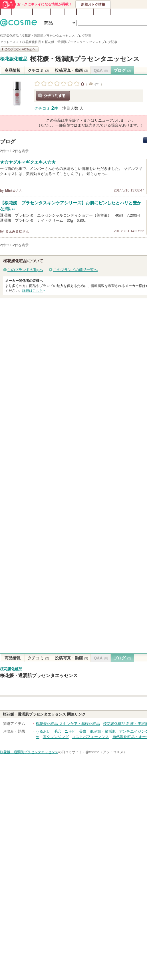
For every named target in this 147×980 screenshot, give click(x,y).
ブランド (41, 12)
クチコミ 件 (46, 108)
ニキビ (70, 731)
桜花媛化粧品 (14, 59)
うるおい (43, 731)
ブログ (58, 12)
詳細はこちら (33, 291)
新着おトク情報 (93, 5)
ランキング (22, 12)
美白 (83, 731)
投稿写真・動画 (72, 70)
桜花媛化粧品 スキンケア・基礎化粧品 (68, 724)
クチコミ (38, 70)
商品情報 (13, 70)
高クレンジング (56, 737)
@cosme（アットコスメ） (106, 752)
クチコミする (53, 96)
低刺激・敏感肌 (103, 731)
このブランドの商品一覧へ (75, 270)
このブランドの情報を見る (19, 49)
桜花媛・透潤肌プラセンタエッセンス (85, 59)
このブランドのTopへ (25, 270)
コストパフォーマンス (90, 737)
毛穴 (58, 731)
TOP (6, 12)
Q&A (71, 12)
